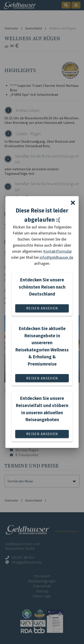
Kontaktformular (58, 251)
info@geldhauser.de (56, 257)
